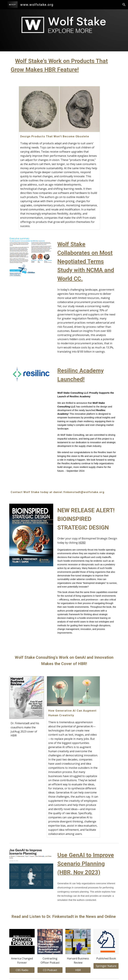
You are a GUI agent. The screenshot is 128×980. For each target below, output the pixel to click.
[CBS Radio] (22, 970)
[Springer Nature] (106, 966)
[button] (124, 5)
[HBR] (78, 970)
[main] (64, 67)
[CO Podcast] (50, 970)
